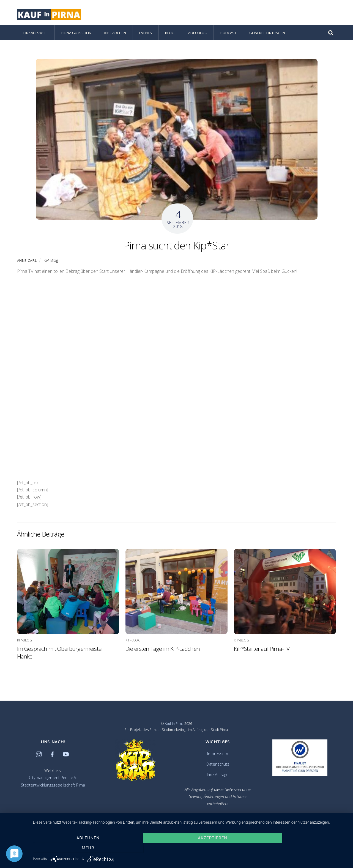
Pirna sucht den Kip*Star (176, 246)
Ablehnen (80, 848)
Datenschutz (218, 765)
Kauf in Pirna (174, 724)
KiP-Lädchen (115, 34)
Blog (170, 34)
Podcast (228, 34)
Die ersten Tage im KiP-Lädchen (163, 649)
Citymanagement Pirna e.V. (53, 779)
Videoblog (197, 34)
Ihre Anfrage (218, 775)
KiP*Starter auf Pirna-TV (262, 649)
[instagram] (39, 755)
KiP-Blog (51, 261)
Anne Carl (27, 261)
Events (146, 34)
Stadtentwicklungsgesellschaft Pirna (53, 786)
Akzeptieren (190, 848)
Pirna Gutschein (76, 34)
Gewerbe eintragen (267, 34)
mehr (300, 848)
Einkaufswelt (36, 34)
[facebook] (52, 755)
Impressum (218, 754)
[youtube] (66, 755)
